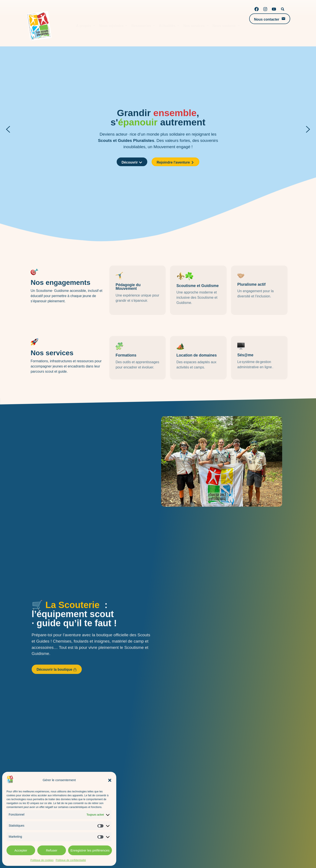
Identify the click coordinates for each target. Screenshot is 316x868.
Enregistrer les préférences (90, 850)
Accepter (21, 850)
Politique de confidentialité (71, 860)
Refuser (52, 850)
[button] (110, 780)
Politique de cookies (42, 860)
